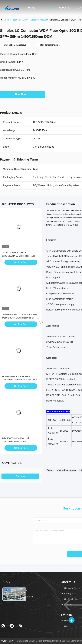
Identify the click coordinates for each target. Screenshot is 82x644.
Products (47, 8)
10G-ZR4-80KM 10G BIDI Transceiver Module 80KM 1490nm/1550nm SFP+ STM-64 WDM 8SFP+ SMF (20, 318)
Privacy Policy (7, 641)
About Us (65, 8)
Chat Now (22, 94)
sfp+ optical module (67, 470)
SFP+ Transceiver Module (35, 20)
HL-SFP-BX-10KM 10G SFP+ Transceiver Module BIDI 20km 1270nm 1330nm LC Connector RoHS (21, 380)
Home (32, 8)
